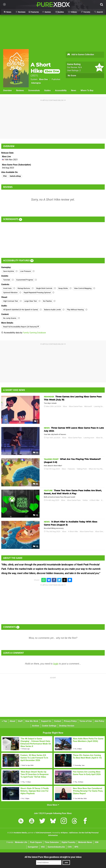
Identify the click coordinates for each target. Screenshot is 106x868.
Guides (47, 90)
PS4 (5, 176)
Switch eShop (15, 176)
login (56, 664)
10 (36, 453)
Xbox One (43, 79)
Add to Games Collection (81, 55)
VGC (43, 847)
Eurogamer (33, 847)
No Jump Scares (10, 318)
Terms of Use (86, 721)
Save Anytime (9, 271)
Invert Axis (7, 288)
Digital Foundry (68, 842)
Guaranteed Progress (25, 280)
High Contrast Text (11, 301)
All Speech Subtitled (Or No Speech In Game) (21, 310)
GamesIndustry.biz (56, 847)
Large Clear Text (30, 301)
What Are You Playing (97, 469)
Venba (85, 500)
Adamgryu (36, 83)
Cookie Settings (49, 726)
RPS (76, 847)
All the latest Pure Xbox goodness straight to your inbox (53, 857)
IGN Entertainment (44, 833)
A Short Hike (45, 68)
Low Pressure (25, 271)
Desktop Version (67, 726)
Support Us (46, 721)
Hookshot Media (20, 833)
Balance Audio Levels (52, 310)
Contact (58, 721)
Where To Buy (87, 90)
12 (36, 515)
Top (4, 721)
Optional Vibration (10, 293)
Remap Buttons (24, 288)
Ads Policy (99, 721)
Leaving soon (89, 438)
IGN (97, 842)
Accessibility (61, 90)
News (74, 90)
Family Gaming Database (34, 333)
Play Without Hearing (75, 310)
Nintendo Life (21, 842)
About (12, 721)
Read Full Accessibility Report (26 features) (21, 327)
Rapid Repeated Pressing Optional (37, 293)
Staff (20, 721)
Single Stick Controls (44, 288)
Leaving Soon (99, 406)
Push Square (36, 842)
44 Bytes (64, 833)
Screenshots (34, 90)
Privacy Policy (70, 721)
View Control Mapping (83, 288)
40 (36, 484)
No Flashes (47, 301)
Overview (7, 90)
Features (71, 469)
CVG (70, 847)
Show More (53, 805)
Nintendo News (85, 842)
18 (36, 546)
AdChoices (73, 833)
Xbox (65, 406)
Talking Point (82, 469)
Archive (36, 726)
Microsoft (88, 406)
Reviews (20, 90)
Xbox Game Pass (76, 406)
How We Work (32, 721)
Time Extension (52, 842)
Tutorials (7, 280)
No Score (72, 76)
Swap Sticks (63, 288)
